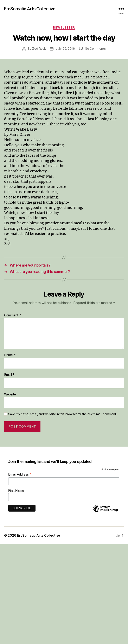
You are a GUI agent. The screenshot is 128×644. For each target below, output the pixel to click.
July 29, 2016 (65, 49)
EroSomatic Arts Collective (30, 9)
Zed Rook (39, 49)
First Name (16, 491)
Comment (13, 315)
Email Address (20, 474)
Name (10, 355)
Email (9, 375)
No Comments (95, 49)
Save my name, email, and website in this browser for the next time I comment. (63, 414)
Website (10, 394)
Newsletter (64, 27)
